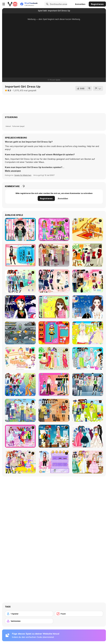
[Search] (47, 4)
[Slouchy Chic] (88, 281)
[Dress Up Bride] (88, 333)
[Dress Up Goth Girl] (88, 307)
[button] (13, 171)
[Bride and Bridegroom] (88, 436)
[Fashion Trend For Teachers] (54, 255)
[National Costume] (54, 359)
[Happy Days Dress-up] (20, 410)
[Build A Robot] (20, 333)
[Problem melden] (98, 88)
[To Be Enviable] (54, 307)
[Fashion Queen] (20, 255)
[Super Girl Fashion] (88, 255)
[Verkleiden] (29, 621)
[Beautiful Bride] (88, 462)
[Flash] (79, 614)
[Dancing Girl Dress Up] (20, 436)
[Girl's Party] (20, 359)
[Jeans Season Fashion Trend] (88, 384)
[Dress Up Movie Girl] (54, 410)
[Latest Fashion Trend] (20, 384)
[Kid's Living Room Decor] (88, 229)
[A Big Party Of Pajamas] (88, 359)
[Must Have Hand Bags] (88, 410)
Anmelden (80, 4)
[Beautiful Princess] (20, 462)
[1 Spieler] (29, 614)
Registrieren (97, 4)
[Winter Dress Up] (54, 436)
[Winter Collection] (20, 281)
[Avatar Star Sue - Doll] (54, 333)
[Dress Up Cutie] (20, 229)
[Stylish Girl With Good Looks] (20, 307)
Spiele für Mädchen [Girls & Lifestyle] (23, 175)
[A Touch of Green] (54, 229)
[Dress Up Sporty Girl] (54, 281)
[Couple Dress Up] (54, 384)
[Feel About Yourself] (54, 462)
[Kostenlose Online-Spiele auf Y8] (13, 4)
